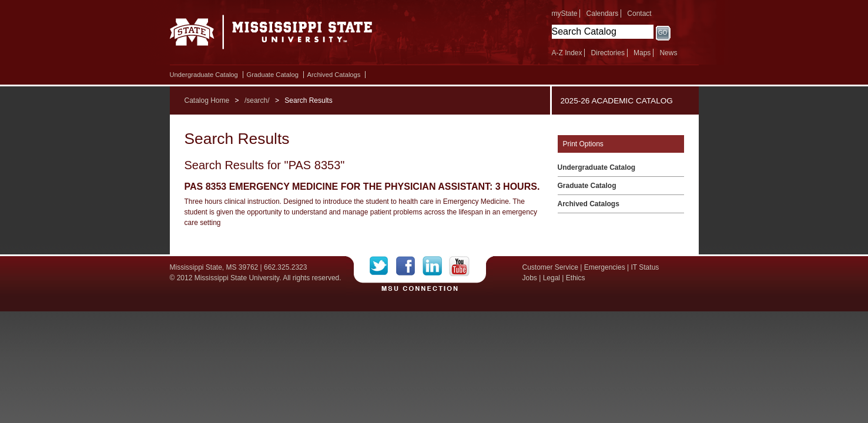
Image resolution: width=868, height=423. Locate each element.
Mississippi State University (271, 35)
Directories (608, 53)
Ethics (576, 278)
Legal (552, 278)
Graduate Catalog (273, 75)
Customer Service (550, 267)
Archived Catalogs (334, 75)
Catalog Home (207, 100)
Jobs (530, 278)
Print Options (583, 144)
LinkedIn (436, 266)
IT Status (645, 267)
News (668, 53)
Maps (642, 53)
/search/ (257, 100)
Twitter (383, 266)
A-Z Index (567, 53)
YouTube (459, 266)
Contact (639, 14)
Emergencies (605, 267)
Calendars (603, 14)
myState (565, 14)
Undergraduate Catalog (204, 75)
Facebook (409, 266)
